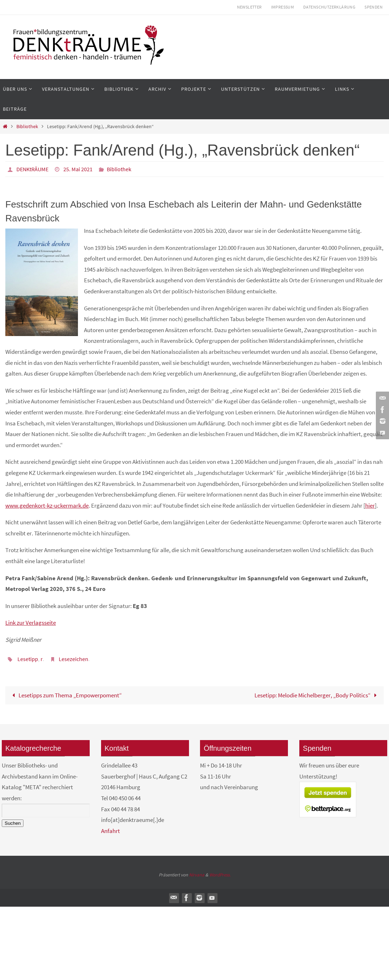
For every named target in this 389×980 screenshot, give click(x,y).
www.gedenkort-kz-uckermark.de (47, 505)
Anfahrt (111, 831)
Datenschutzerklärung (329, 7)
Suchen (13, 823)
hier (370, 505)
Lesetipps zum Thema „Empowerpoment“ (66, 695)
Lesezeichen (73, 659)
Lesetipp (28, 659)
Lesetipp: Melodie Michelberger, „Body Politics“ (317, 695)
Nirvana (197, 875)
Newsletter (249, 7)
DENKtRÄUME (32, 169)
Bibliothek (27, 127)
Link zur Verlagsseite (31, 623)
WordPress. (220, 875)
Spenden (374, 7)
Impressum (283, 7)
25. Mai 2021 (78, 169)
